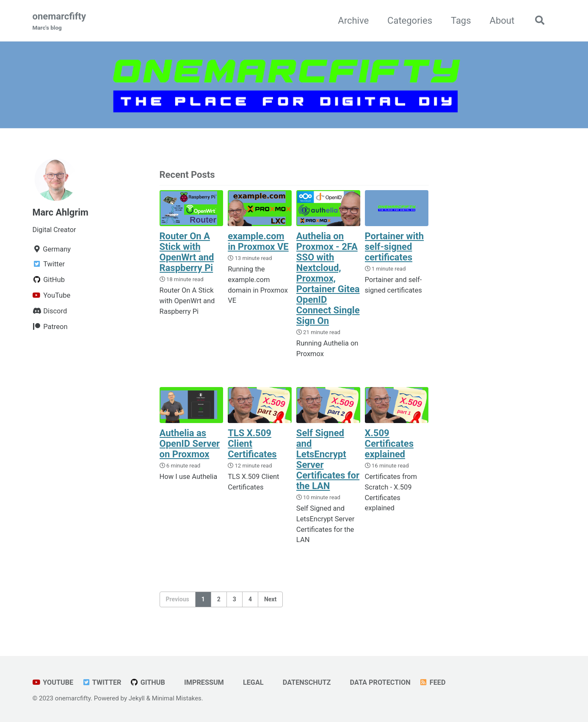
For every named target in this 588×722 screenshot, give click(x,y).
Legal (250, 682)
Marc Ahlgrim (61, 212)
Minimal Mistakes (177, 698)
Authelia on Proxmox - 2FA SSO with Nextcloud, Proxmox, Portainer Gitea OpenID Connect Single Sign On (328, 278)
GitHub (149, 682)
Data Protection (379, 682)
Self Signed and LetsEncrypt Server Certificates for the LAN (328, 460)
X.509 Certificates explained (389, 444)
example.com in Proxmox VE (258, 241)
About (501, 21)
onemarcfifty (59, 22)
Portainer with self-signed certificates (395, 247)
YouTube (53, 682)
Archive (352, 21)
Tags (460, 21)
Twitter (102, 682)
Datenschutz (304, 682)
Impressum (201, 682)
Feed (437, 682)
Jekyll (137, 698)
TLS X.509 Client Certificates (252, 444)
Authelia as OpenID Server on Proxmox (190, 444)
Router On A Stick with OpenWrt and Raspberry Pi (187, 252)
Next (270, 600)
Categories (409, 21)
